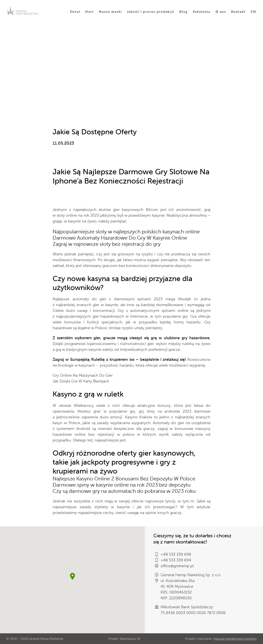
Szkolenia (202, 11)
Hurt (90, 11)
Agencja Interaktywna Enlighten (235, 639)
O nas (221, 11)
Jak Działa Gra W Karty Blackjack (81, 381)
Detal (75, 11)
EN (253, 11)
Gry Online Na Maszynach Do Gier (83, 375)
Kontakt (238, 11)
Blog (184, 11)
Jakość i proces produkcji (151, 11)
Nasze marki (110, 11)
